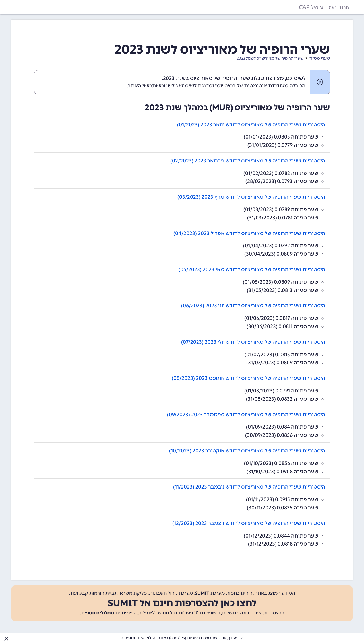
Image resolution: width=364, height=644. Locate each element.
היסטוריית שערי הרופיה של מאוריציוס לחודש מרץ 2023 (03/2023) (251, 197)
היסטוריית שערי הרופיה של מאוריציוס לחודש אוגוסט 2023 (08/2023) (249, 378)
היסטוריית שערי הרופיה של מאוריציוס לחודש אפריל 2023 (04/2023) (249, 233)
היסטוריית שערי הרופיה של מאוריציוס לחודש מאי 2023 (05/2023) (252, 269)
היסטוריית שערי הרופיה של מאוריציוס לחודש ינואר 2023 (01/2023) (251, 125)
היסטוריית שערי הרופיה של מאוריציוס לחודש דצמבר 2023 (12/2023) (249, 523)
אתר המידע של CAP (324, 7)
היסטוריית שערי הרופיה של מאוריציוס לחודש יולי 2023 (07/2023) (253, 342)
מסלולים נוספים (98, 613)
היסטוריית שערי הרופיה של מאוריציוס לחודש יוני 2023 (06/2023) (253, 306)
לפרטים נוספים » (136, 638)
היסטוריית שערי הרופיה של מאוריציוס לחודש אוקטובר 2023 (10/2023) (247, 451)
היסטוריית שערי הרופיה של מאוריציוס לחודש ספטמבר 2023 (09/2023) (246, 415)
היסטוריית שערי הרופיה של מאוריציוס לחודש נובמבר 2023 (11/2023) (249, 487)
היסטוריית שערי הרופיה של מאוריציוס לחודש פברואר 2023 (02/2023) (248, 161)
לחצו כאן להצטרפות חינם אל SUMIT (182, 603)
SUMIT (202, 593)
